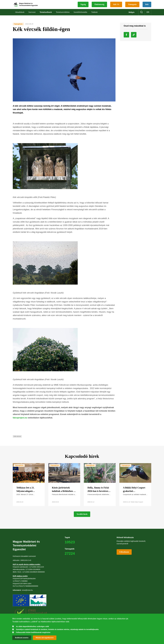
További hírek (82, 518)
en (148, 16)
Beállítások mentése (22, 638)
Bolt (147, 6)
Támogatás (132, 6)
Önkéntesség (99, 6)
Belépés (132, 16)
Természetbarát (46, 16)
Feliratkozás (124, 556)
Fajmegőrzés (18, 28)
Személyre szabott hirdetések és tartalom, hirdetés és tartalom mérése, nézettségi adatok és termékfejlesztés (57, 629)
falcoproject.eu (20, 421)
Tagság (83, 6)
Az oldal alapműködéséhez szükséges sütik (32, 626)
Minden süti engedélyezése (45, 638)
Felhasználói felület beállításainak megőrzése (33, 632)
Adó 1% (116, 6)
